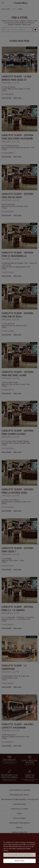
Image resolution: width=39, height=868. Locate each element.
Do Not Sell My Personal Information (20, 857)
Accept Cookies (20, 863)
